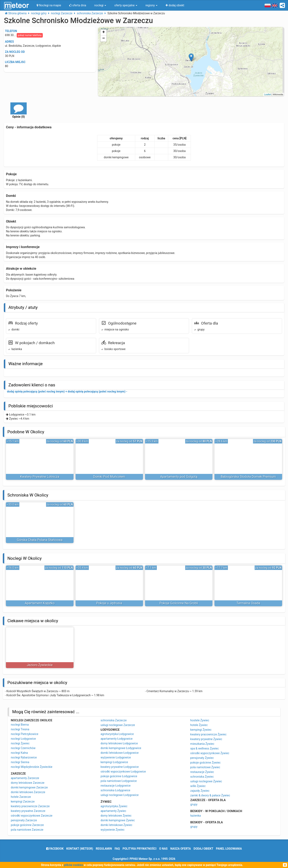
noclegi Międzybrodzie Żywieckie (32, 767)
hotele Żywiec (199, 725)
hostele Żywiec (200, 720)
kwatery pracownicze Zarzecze (30, 806)
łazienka (196, 816)
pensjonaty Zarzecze (24, 820)
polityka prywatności (140, 849)
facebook (55, 849)
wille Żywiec (198, 786)
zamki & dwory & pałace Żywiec (210, 795)
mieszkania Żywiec (202, 744)
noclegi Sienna (20, 762)
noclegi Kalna (19, 753)
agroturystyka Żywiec (114, 806)
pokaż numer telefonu (30, 35)
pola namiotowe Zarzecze (27, 830)
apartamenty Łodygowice (117, 739)
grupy (194, 804)
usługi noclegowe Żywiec (206, 781)
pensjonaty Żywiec (202, 758)
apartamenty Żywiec (113, 811)
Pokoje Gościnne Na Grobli (179, 603)
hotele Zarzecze (21, 797)
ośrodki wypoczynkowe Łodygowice (123, 772)
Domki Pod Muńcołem (109, 477)
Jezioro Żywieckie (40, 665)
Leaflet (268, 94)
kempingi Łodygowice (114, 762)
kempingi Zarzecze (23, 801)
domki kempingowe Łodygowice (121, 748)
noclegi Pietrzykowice (25, 734)
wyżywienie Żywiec (113, 830)
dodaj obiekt (203, 849)
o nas (163, 849)
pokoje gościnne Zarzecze (27, 825)
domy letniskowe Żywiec (116, 816)
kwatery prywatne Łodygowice (120, 767)
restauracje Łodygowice (116, 786)
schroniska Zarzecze (114, 720)
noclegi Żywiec (20, 743)
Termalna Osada (248, 603)
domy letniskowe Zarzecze (28, 783)
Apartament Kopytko (40, 603)
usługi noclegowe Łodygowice (120, 795)
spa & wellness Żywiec (204, 748)
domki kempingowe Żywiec (118, 820)
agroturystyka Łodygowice (117, 734)
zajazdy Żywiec (200, 791)
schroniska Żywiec (202, 777)
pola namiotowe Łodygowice (119, 781)
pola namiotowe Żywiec (205, 767)
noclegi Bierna (20, 725)
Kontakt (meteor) (80, 849)
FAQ (117, 849)
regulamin (104, 849)
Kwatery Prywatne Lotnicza (40, 477)
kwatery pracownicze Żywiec (208, 734)
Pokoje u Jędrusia (109, 603)
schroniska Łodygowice (115, 790)
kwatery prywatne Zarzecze (28, 811)
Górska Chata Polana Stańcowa (40, 540)
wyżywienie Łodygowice (116, 757)
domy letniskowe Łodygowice (119, 743)
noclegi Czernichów (23, 748)
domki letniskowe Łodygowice (120, 753)
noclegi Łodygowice (23, 739)
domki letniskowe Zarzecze (28, 792)
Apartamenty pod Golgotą (179, 477)
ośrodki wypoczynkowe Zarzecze (32, 816)
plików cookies (73, 865)
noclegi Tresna (20, 729)
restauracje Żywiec (202, 772)
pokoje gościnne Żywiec (205, 763)
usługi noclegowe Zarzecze (118, 725)
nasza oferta (181, 849)
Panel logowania (229, 849)
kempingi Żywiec (201, 730)
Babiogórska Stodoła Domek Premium (248, 477)
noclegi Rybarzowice (24, 757)
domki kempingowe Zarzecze (29, 787)
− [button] (104, 39)
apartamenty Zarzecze (25, 778)
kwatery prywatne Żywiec (206, 739)
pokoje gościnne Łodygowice (119, 776)
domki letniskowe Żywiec (117, 825)
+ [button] (104, 32)
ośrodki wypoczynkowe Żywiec (210, 753)
